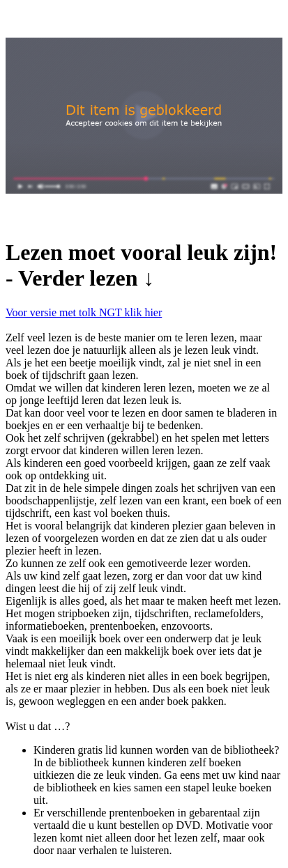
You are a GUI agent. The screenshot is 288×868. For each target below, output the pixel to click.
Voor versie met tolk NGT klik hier (84, 312)
